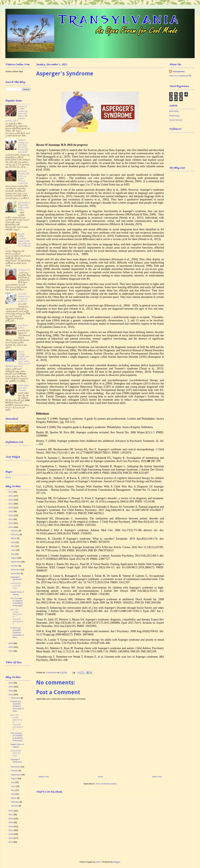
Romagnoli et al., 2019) (57, 157)
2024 (11, 643)
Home (101, 777)
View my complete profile (180, 76)
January (15, 531)
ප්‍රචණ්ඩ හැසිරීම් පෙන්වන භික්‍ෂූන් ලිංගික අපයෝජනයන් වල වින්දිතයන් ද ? (18, 241)
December (16, 573)
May (13, 546)
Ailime (98, 862)
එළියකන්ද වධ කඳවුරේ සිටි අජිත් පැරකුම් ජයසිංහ (24, 206)
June (13, 550)
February (15, 534)
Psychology (174, 116)
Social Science (176, 120)
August (14, 558)
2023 (11, 527)
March (14, 538)
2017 (11, 504)
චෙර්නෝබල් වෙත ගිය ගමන (16, 586)
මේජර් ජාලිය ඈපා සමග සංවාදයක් (23, 388)
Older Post (157, 777)
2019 (11, 511)
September (16, 562)
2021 (11, 519)
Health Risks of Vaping (17, 593)
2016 (11, 500)
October (15, 566)
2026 (11, 651)
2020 (11, 515)
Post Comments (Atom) (106, 784)
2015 (11, 496)
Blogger (117, 862)
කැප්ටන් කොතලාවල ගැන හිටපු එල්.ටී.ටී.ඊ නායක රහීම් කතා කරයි (23, 146)
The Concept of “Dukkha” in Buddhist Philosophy (17, 602)
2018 (11, 508)
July (13, 554)
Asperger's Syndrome (16, 578)
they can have (156, 211)
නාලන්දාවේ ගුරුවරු (23, 326)
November (16, 570)
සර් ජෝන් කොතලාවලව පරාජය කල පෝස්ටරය (24, 298)
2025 (11, 647)
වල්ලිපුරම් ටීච (24, 270)
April (13, 542)
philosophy (174, 111)
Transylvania (178, 71)
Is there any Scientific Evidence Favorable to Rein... (17, 633)
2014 (11, 492)
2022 (11, 523)
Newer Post (44, 777)
